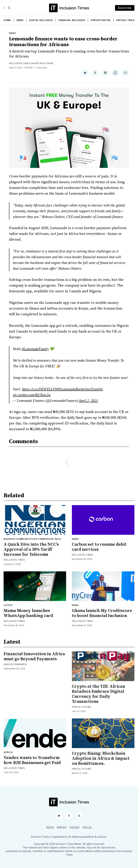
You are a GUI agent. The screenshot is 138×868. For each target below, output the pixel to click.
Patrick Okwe (44, 63)
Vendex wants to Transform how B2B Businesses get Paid (32, 760)
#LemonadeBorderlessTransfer (81, 389)
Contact (75, 827)
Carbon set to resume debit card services (99, 547)
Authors (62, 827)
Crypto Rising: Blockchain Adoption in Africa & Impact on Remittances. (101, 758)
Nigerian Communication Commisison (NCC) (32, 539)
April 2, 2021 (88, 401)
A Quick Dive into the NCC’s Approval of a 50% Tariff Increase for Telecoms (31, 549)
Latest (8, 605)
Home (7, 20)
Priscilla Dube (82, 707)
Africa (8, 752)
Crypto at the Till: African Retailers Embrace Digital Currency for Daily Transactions (98, 694)
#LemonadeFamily (35, 349)
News (20, 20)
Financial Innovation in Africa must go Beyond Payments (34, 656)
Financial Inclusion (72, 20)
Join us (87, 827)
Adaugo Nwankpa (15, 664)
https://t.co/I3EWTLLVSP (40, 389)
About (50, 827)
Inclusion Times (20, 63)
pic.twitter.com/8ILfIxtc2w (32, 395)
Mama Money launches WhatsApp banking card (28, 613)
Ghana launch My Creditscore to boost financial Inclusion (102, 613)
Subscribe (125, 8)
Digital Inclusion (41, 20)
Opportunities (101, 20)
